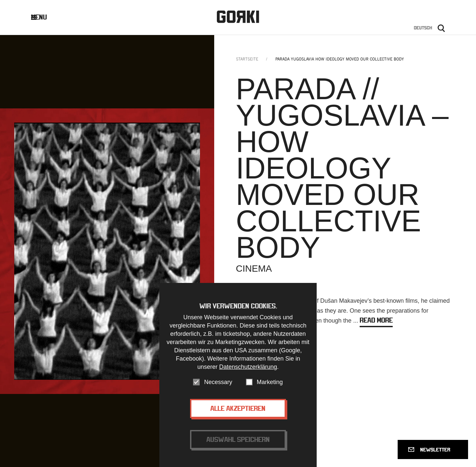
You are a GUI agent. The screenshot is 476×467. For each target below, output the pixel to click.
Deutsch (423, 28)
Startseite (247, 59)
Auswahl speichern (238, 447)
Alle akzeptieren (238, 416)
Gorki (238, 17)
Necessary (218, 390)
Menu (44, 17)
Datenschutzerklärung (248, 375)
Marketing (270, 390)
